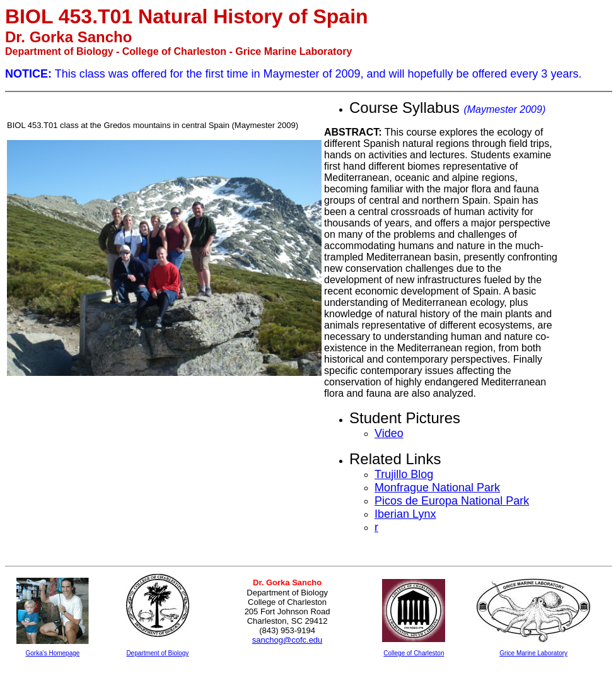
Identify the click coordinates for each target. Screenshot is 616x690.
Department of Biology (157, 653)
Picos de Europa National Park (452, 501)
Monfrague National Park (437, 488)
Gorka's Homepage (53, 653)
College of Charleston (414, 653)
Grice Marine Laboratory (533, 653)
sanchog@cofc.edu (288, 640)
